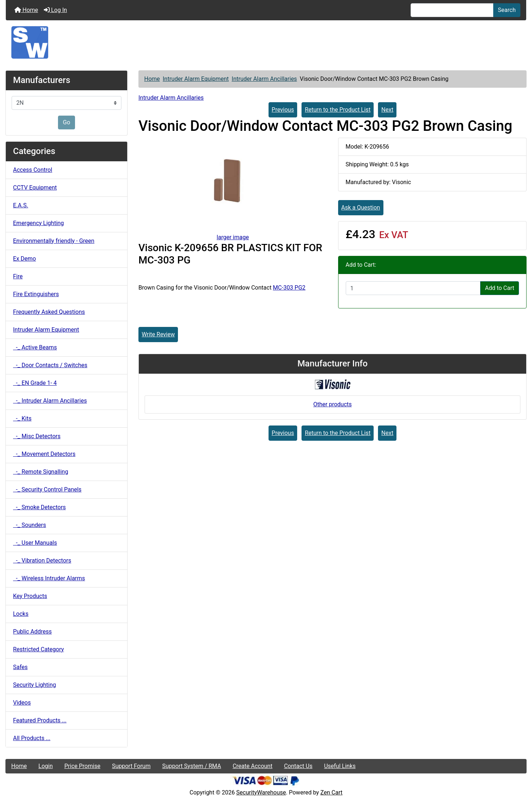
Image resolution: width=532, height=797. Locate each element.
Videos (22, 703)
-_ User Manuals (35, 543)
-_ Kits (22, 418)
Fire (18, 276)
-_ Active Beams (35, 347)
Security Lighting (35, 685)
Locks (21, 614)
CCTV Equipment (35, 188)
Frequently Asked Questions (49, 312)
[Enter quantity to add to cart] (413, 288)
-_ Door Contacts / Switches (50, 365)
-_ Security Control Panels (47, 489)
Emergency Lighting (38, 223)
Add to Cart (500, 288)
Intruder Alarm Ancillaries (264, 79)
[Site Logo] (266, 42)
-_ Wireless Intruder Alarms (49, 578)
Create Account (253, 766)
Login (45, 766)
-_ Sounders (30, 525)
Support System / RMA (191, 766)
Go (66, 122)
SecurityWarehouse (261, 792)
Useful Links (340, 766)
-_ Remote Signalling (41, 472)
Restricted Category (38, 649)
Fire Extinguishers (36, 294)
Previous (283, 110)
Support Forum (131, 766)
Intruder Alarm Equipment (196, 79)
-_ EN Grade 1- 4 (35, 383)
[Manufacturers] (66, 103)
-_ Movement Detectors (44, 454)
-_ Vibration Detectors (42, 561)
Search (507, 10)
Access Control (33, 170)
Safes (20, 667)
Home (26, 10)
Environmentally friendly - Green (54, 241)
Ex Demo (24, 259)
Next (387, 110)
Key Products (30, 596)
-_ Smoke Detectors (40, 507)
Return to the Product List (338, 110)
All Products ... (32, 738)
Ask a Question (361, 207)
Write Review (158, 334)
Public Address (32, 632)
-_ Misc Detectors (37, 436)
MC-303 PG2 (289, 288)
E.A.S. (21, 205)
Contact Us (298, 766)
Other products (332, 404)
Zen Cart (331, 792)
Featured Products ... (40, 720)
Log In (55, 10)
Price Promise (82, 766)
